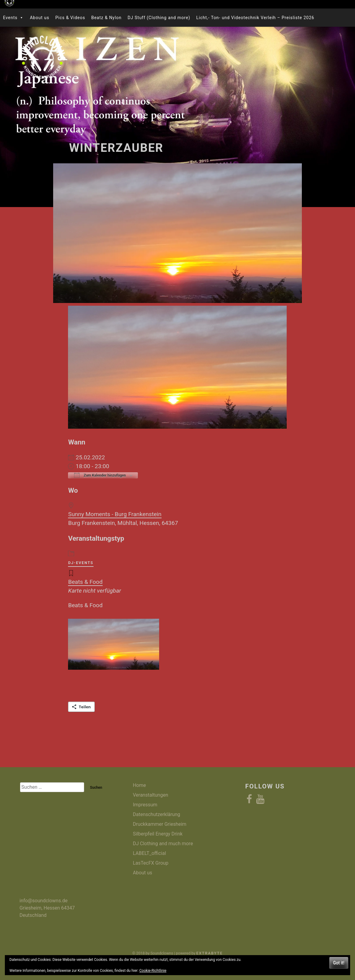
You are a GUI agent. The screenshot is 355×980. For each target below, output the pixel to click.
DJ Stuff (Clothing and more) (159, 18)
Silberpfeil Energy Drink (158, 834)
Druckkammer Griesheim (159, 824)
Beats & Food (85, 582)
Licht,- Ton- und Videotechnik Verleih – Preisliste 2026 (255, 18)
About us (39, 18)
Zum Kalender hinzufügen (100, 475)
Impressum (145, 805)
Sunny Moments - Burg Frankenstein (115, 514)
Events (13, 18)
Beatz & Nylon (106, 18)
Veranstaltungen (150, 795)
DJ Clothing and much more (163, 844)
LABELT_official (149, 853)
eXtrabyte (209, 953)
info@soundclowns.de (43, 901)
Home (139, 785)
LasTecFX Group (150, 863)
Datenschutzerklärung (156, 814)
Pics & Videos (70, 18)
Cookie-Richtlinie (153, 971)
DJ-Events (81, 563)
